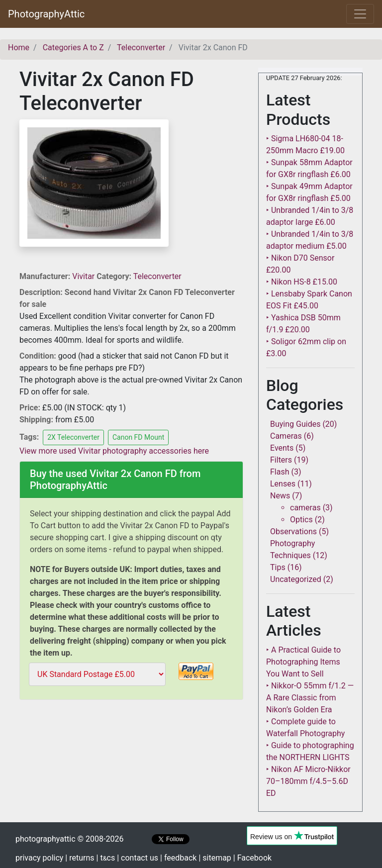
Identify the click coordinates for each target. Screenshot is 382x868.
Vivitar (84, 276)
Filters (281, 460)
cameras (305, 508)
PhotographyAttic (46, 14)
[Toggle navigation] (360, 14)
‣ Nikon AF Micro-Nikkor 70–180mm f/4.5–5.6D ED (308, 781)
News (280, 496)
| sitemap (215, 858)
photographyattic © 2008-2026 (69, 839)
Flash (280, 472)
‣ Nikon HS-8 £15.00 (302, 282)
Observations (293, 531)
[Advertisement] (131, 773)
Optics (301, 520)
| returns (80, 858)
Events (282, 448)
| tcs (106, 858)
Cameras (286, 436)
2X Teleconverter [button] (73, 437)
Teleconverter (157, 276)
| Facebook (252, 858)
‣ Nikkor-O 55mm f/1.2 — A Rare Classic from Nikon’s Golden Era (310, 698)
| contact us (138, 858)
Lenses (283, 484)
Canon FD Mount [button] (138, 437)
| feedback (178, 858)
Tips (278, 567)
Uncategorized (296, 579)
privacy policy (39, 858)
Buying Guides (295, 424)
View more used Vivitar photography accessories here (114, 451)
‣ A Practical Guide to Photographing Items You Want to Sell (303, 662)
